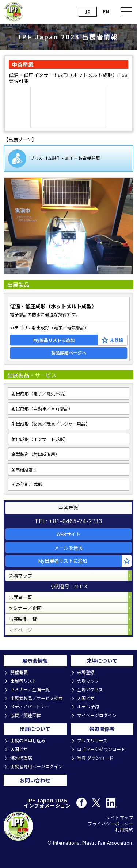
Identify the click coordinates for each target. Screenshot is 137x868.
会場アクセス (90, 689)
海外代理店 (21, 758)
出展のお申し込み (28, 740)
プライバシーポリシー (111, 824)
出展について (35, 729)
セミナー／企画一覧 (30, 689)
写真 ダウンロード (95, 758)
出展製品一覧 (23, 619)
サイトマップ (120, 817)
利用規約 (124, 829)
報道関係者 (102, 729)
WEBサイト (68, 534)
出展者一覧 (20, 597)
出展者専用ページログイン (37, 766)
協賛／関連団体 (26, 715)
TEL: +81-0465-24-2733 (68, 521)
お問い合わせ (35, 780)
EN (106, 11)
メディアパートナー (30, 707)
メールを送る (69, 548)
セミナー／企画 (25, 608)
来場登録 (86, 672)
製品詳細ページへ (69, 353)
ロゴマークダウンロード (101, 749)
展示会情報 (35, 661)
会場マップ (20, 576)
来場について (102, 661)
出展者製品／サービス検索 (37, 698)
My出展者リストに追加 (63, 561)
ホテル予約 (88, 707)
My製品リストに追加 (54, 340)
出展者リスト (23, 681)
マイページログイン (97, 715)
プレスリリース (92, 740)
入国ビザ (86, 698)
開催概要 (19, 672)
